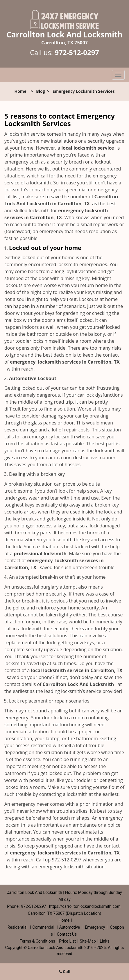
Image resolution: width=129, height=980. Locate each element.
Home (20, 91)
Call (65, 971)
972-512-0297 (77, 52)
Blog (40, 91)
